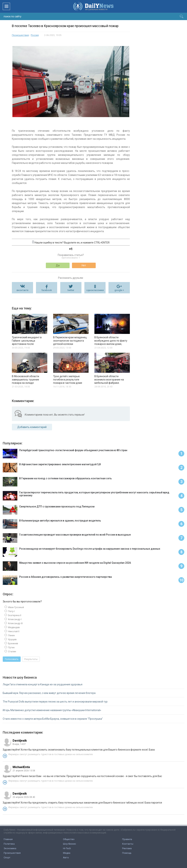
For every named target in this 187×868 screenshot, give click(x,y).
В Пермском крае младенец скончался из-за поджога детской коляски (70, 341)
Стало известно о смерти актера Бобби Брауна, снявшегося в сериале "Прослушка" (53, 719)
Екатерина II (14, 615)
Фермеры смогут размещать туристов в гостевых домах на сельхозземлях (50, 754)
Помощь (127, 853)
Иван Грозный (16, 607)
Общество (69, 839)
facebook (47, 290)
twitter (71, 290)
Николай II (13, 631)
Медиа (67, 853)
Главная (8, 839)
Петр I (11, 611)
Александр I (15, 619)
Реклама (127, 848)
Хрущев (12, 639)
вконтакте (22, 290)
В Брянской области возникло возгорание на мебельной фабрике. (109, 380)
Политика (9, 844)
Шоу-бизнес (69, 844)
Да (58, 265)
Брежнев (13, 643)
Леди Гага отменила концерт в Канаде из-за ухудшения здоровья (43, 684)
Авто (66, 857)
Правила (127, 839)
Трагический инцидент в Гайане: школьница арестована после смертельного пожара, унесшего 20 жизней (27, 344)
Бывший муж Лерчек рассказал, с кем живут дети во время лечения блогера (49, 693)
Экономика (10, 848)
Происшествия (20, 35)
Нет (84, 265)
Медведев (14, 627)
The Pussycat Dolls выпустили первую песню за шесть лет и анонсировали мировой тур (55, 702)
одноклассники (95, 290)
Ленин (11, 635)
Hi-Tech (67, 848)
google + (119, 290)
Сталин (12, 651)
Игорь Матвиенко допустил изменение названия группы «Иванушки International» (52, 710)
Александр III (15, 623)
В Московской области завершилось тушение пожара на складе (25, 380)
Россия (35, 35)
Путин (11, 647)
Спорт (7, 857)
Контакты (128, 844)
